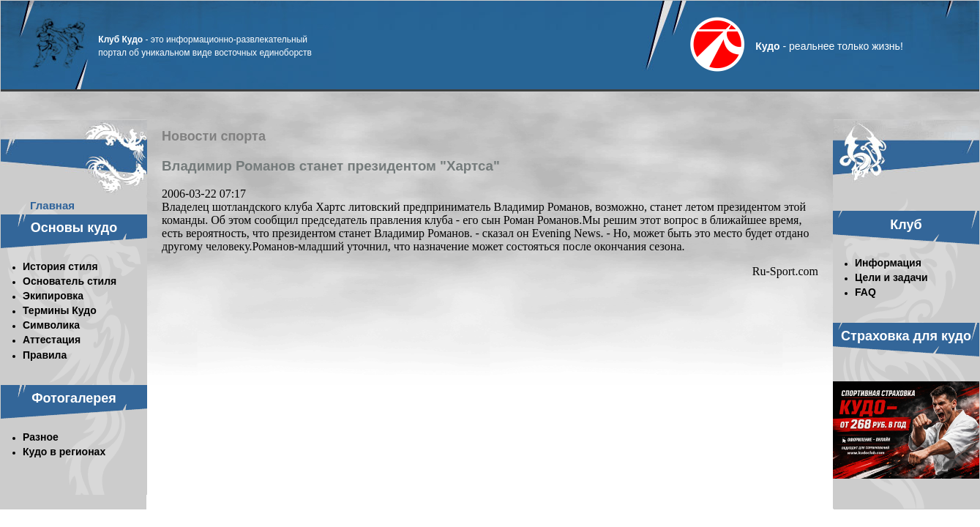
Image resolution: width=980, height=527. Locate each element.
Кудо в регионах (64, 452)
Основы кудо (74, 228)
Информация (888, 263)
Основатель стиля (70, 281)
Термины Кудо (60, 310)
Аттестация (52, 340)
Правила (45, 355)
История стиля (60, 266)
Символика (51, 325)
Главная (52, 205)
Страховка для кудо (906, 336)
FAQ (865, 292)
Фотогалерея (74, 398)
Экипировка (53, 296)
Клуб (906, 225)
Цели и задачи (891, 277)
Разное (41, 437)
